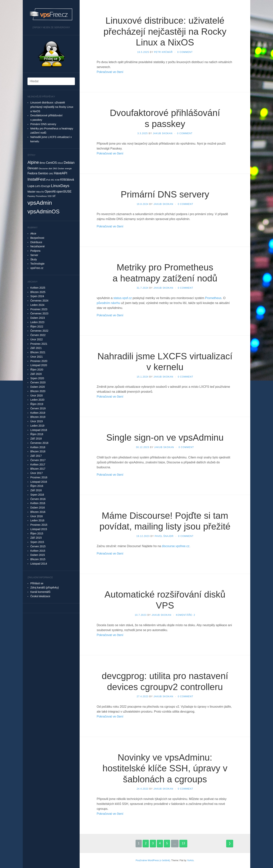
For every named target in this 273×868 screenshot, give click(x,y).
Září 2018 (36, 439)
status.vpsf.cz (123, 298)
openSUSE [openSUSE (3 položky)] (64, 191)
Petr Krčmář (163, 52)
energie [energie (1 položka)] (68, 168)
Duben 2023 (38, 318)
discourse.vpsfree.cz (176, 546)
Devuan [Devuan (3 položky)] (33, 168)
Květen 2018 (38, 447)
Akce (33, 233)
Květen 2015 (38, 551)
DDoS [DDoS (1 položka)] (60, 163)
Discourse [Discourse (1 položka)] (43, 168)
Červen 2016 (38, 499)
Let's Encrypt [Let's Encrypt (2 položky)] (43, 186)
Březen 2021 (38, 352)
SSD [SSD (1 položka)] (50, 196)
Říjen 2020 (37, 370)
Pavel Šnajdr (164, 536)
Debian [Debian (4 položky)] (69, 163)
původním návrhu (108, 303)
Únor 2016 (36, 516)
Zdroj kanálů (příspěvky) (45, 588)
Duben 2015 (38, 555)
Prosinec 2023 (39, 309)
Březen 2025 (38, 292)
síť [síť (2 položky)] (54, 196)
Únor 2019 (36, 421)
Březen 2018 (38, 451)
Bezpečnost (37, 238)
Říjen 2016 (37, 486)
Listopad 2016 (39, 482)
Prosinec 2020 (39, 361)
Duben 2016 (38, 508)
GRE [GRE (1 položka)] (51, 174)
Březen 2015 (38, 559)
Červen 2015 (38, 546)
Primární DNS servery (43, 124)
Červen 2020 (38, 382)
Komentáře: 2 (186, 615)
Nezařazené (38, 246)
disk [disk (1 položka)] (50, 168)
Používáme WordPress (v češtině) (153, 860)
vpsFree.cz (37, 268)
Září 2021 (36, 348)
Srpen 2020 (37, 378)
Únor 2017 (36, 473)
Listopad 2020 (39, 365)
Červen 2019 (38, 408)
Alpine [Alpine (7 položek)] (33, 162)
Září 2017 (36, 456)
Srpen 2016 (37, 495)
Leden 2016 (37, 520)
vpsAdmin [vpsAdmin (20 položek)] (40, 203)
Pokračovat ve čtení (110, 72)
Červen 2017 (38, 460)
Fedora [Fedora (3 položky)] (32, 173)
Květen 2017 (38, 465)
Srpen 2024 (37, 296)
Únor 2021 (36, 357)
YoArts (190, 860)
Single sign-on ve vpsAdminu (165, 438)
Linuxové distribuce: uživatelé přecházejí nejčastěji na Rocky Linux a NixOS (52, 107)
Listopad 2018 (39, 430)
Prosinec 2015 (39, 525)
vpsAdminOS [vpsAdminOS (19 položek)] (44, 212)
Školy (34, 259)
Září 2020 (36, 374)
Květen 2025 (38, 288)
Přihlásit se (37, 583)
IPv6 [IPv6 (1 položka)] (48, 180)
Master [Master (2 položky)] (32, 192)
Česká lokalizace (40, 596)
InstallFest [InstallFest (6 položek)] (36, 179)
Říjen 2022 (37, 327)
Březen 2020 (38, 391)
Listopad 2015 (39, 529)
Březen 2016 (38, 512)
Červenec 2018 (39, 443)
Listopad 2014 (39, 564)
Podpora (35, 251)
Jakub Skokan (163, 133)
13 (183, 843)
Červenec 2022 (39, 331)
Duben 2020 (38, 387)
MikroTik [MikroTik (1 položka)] (40, 192)
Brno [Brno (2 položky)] (42, 163)
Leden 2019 (37, 426)
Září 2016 (36, 490)
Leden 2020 (37, 400)
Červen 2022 (38, 335)
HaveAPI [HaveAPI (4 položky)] (61, 173)
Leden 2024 (37, 305)
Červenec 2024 (39, 301)
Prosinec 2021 (39, 344)
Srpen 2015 (37, 542)
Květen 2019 (38, 413)
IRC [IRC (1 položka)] (53, 180)
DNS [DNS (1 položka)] (55, 168)
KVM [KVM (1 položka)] (57, 180)
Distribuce (36, 242)
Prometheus (213, 298)
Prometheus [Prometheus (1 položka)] (41, 196)
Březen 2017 (38, 469)
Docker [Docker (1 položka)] (61, 168)
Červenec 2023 (39, 313)
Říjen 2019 (37, 404)
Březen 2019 (38, 417)
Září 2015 (36, 538)
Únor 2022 (36, 339)
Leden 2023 (37, 322)
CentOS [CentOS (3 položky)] (51, 163)
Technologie (37, 264)
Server (34, 255)
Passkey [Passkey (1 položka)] (31, 196)
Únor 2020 (36, 396)
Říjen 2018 (37, 434)
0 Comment (185, 52)
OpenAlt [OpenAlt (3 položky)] (50, 191)
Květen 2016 (38, 503)
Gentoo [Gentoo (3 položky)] (43, 173)
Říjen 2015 (37, 533)
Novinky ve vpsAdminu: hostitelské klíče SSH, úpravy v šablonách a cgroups (165, 768)
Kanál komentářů (40, 592)
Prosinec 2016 (39, 477)
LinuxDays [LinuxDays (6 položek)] (60, 186)
